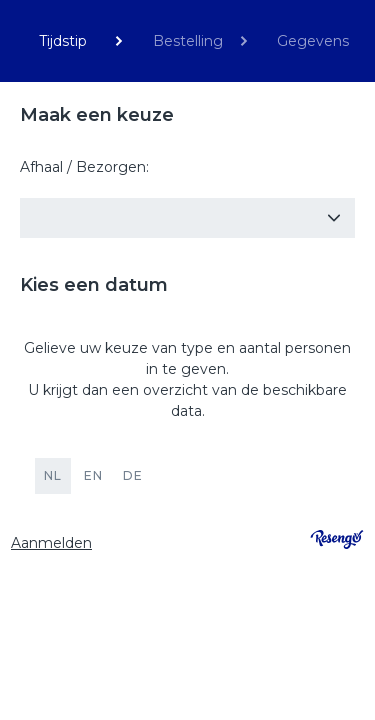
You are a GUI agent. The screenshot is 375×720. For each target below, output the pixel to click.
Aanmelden (51, 543)
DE (133, 475)
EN (93, 475)
